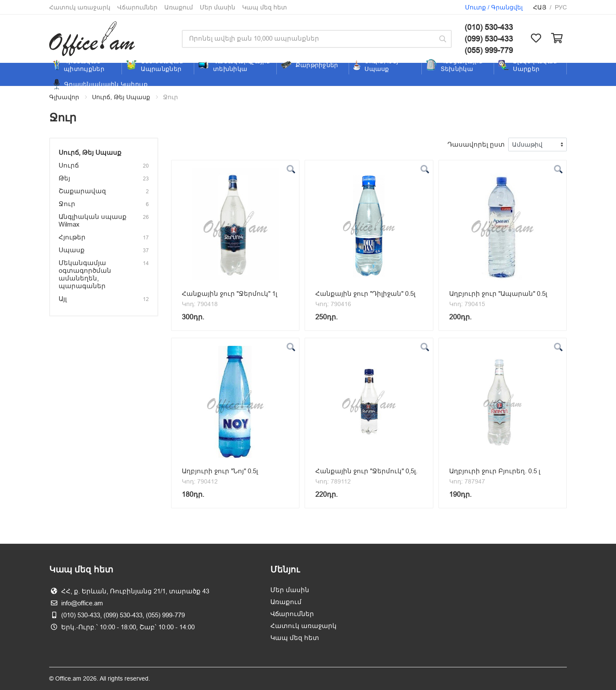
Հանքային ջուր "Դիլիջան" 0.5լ (365, 293)
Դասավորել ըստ (476, 144)
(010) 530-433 (489, 27)
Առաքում (179, 7)
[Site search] (308, 39)
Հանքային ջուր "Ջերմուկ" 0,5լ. (366, 471)
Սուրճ (69, 165)
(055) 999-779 (489, 50)
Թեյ (64, 178)
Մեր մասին (218, 7)
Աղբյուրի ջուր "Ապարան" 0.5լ (498, 293)
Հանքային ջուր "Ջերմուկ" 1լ (230, 293)
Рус (561, 7)
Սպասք (72, 250)
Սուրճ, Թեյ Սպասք (121, 97)
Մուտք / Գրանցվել (494, 7)
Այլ (63, 299)
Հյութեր (72, 237)
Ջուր (67, 204)
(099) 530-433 (489, 39)
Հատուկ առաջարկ (80, 7)
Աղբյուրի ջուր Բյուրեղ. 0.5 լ (495, 471)
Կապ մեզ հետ (265, 7)
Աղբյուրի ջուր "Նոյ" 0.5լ (220, 471)
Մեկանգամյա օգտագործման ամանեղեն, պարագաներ (85, 274)
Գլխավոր (64, 97)
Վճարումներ (137, 7)
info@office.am (82, 603)
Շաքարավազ (82, 191)
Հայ (540, 7)
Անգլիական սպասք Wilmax (93, 220)
